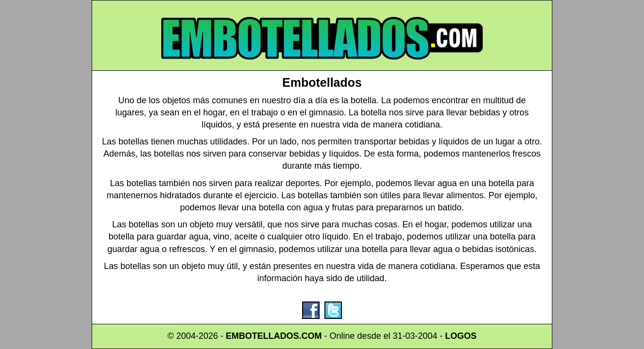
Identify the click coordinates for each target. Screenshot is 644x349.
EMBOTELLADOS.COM (274, 336)
